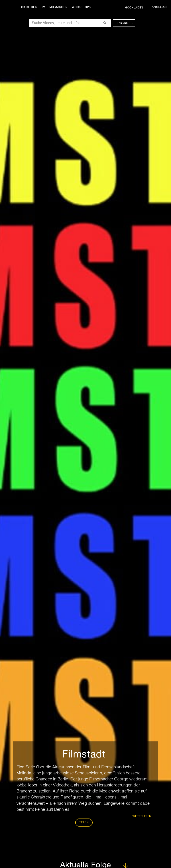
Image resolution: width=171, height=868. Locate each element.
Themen (125, 23)
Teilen (84, 823)
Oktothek (29, 7)
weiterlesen (142, 817)
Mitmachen (59, 7)
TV (43, 7)
